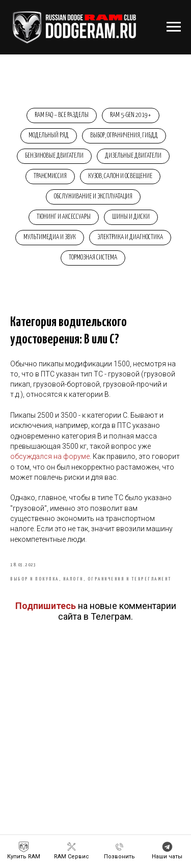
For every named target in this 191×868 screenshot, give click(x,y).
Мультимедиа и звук (50, 237)
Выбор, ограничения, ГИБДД (124, 136)
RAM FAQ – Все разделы (62, 115)
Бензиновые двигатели (54, 156)
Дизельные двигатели (133, 156)
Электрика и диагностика (130, 237)
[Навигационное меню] (174, 27)
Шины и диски (131, 217)
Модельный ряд (49, 136)
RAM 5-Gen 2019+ (131, 115)
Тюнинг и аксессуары (64, 217)
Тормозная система (93, 258)
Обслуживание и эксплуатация (93, 197)
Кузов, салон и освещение (120, 176)
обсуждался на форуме (50, 456)
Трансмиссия (50, 176)
